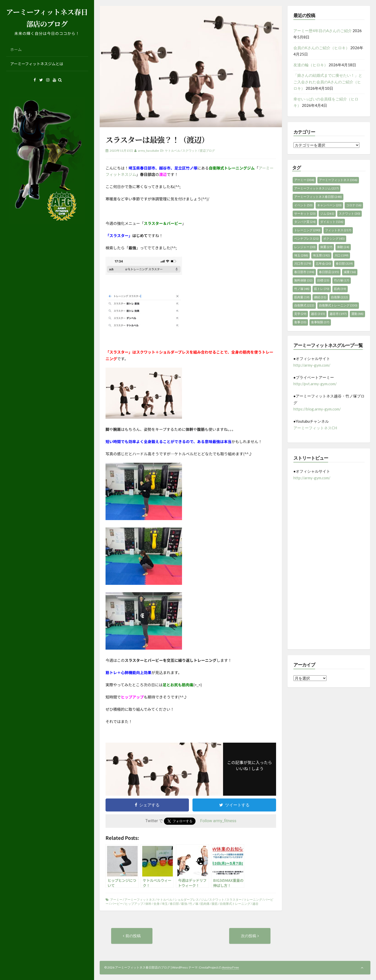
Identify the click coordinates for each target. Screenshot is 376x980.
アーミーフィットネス (140, 900)
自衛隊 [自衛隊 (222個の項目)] (339, 297)
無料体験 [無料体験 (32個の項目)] (303, 280)
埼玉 (165, 904)
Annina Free (230, 967)
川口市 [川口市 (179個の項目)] (303, 263)
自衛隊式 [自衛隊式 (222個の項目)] (304, 305)
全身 (157, 904)
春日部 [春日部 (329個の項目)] (344, 263)
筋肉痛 (205, 904)
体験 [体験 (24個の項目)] (343, 247)
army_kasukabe (148, 151)
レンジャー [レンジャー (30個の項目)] (305, 247)
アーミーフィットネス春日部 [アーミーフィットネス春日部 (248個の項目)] (318, 197)
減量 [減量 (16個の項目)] (350, 272)
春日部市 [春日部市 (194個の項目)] (304, 272)
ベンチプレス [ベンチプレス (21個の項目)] (306, 238)
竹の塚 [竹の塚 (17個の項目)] (342, 280)
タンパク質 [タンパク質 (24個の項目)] (305, 222)
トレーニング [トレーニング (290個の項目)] (307, 230)
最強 (184, 904)
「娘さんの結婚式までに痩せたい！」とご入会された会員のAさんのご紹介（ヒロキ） (328, 82)
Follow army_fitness (218, 821)
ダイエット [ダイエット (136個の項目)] (332, 222)
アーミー (116, 900)
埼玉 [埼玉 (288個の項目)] (301, 255)
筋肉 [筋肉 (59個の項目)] (340, 289)
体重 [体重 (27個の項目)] (326, 247)
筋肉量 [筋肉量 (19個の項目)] (302, 297)
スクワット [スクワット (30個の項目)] (349, 214)
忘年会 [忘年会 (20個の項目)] (323, 263)
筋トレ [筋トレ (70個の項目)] (322, 289)
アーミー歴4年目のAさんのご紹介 (323, 31)
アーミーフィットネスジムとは (37, 64)
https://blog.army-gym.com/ (317, 409)
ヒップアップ (134, 904)
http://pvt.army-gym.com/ (315, 384)
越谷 (255, 904)
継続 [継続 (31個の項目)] (320, 297)
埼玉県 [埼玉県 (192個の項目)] (321, 255)
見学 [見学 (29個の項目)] (300, 314)
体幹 (148, 904)
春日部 (174, 904)
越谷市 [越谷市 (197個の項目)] (338, 314)
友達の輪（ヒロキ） (311, 65)
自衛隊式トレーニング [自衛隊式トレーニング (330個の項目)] (338, 305)
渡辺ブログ (207, 151)
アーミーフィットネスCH (315, 428)
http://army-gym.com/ (312, 365)
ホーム (16, 49)
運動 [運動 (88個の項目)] (357, 314)
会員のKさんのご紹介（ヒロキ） (321, 48)
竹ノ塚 (194, 904)
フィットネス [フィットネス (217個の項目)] (338, 230)
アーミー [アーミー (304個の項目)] (304, 180)
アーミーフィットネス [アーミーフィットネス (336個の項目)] (338, 180)
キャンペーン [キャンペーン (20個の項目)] (329, 205)
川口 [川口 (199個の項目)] (341, 255)
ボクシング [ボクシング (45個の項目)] (334, 238)
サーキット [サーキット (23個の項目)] (305, 214)
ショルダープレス (187, 900)
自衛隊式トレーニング (235, 904)
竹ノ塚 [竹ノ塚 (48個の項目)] (302, 289)
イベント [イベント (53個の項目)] (303, 205)
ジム (204, 900)
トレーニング (253, 900)
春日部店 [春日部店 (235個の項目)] (329, 272)
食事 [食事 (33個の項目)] (300, 322)
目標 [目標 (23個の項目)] (323, 280)
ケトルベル (173, 151)
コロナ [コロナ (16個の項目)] (354, 205)
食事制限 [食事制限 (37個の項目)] (320, 322)
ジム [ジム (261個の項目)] (327, 214)
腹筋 (215, 904)
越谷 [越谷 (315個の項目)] (318, 314)
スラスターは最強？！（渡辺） (157, 139)
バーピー (117, 904)
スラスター (234, 900)
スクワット (190, 151)
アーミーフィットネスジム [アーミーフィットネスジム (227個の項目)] (316, 188)
